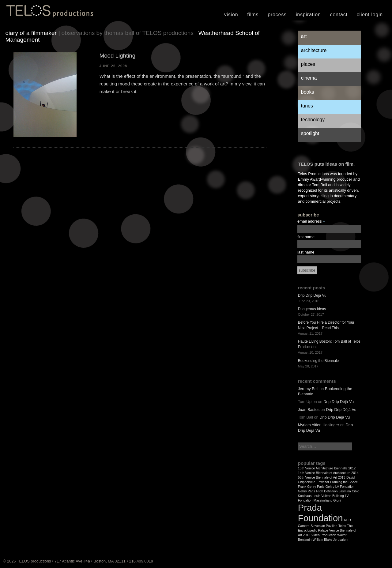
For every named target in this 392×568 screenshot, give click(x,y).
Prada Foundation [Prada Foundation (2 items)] (320, 513)
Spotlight (310, 133)
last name (306, 252)
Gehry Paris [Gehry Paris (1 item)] (307, 491)
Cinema (309, 78)
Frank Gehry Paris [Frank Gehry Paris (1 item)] (311, 487)
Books (308, 92)
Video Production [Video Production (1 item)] (324, 535)
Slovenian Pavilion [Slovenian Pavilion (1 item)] (324, 526)
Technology (313, 120)
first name (306, 237)
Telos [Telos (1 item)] (342, 526)
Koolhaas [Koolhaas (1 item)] (305, 496)
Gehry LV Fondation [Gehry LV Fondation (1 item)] (340, 487)
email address (311, 222)
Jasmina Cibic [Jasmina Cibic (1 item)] (349, 491)
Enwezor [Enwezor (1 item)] (323, 482)
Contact (339, 15)
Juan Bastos (309, 410)
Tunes (307, 106)
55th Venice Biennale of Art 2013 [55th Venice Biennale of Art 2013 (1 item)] (322, 477)
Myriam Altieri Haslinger (318, 425)
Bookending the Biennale (318, 361)
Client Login (370, 15)
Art (304, 36)
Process (277, 15)
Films (253, 15)
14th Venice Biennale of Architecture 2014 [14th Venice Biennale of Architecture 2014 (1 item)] (328, 473)
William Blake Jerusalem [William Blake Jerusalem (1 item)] (330, 540)
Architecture (314, 50)
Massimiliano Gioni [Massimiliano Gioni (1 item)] (327, 500)
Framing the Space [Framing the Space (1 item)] (344, 482)
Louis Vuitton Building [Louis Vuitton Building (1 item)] (328, 496)
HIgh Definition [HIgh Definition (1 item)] (327, 491)
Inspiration (308, 15)
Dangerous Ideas (312, 309)
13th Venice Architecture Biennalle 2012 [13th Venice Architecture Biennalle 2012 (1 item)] (327, 468)
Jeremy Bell (308, 389)
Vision (231, 15)
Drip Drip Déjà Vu (312, 295)
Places (308, 64)
